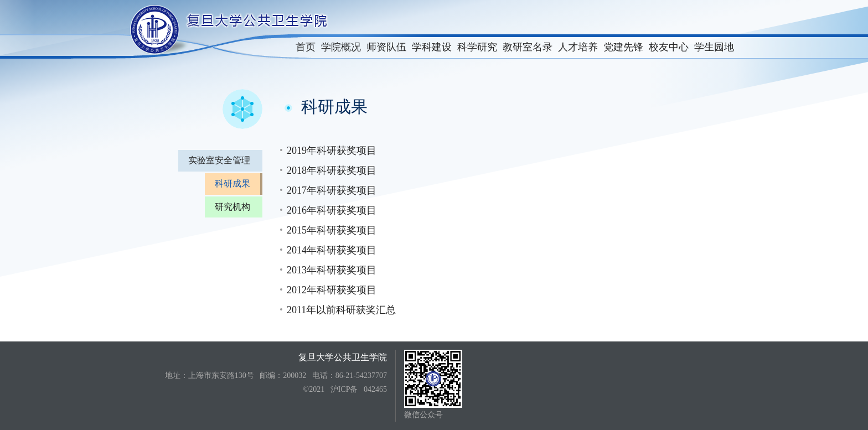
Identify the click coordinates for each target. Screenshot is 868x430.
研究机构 (232, 207)
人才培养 (578, 47)
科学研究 (477, 47)
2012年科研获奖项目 (332, 290)
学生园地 (714, 47)
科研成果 (232, 183)
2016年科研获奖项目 (332, 210)
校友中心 (669, 47)
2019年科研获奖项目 (332, 151)
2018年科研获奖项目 (332, 170)
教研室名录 (528, 47)
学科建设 (432, 47)
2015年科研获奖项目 (332, 230)
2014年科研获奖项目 (332, 250)
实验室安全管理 (219, 160)
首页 (306, 47)
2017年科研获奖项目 (332, 190)
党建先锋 (623, 47)
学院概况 (341, 47)
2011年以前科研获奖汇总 (341, 310)
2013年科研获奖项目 (332, 270)
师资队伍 (386, 47)
